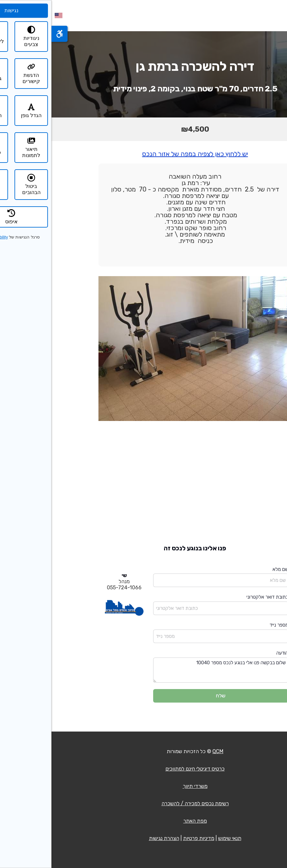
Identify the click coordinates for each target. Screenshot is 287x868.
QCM (166, 751)
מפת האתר (144, 821)
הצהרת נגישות (113, 838)
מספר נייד (227, 625)
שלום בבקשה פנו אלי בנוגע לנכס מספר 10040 (169, 670)
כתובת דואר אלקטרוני (216, 597)
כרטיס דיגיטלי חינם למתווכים (143, 769)
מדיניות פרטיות (147, 838)
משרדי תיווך (144, 786)
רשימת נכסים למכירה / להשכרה (144, 803)
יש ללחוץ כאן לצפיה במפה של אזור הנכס (144, 154)
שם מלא (229, 569)
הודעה (231, 653)
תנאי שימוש (178, 838)
